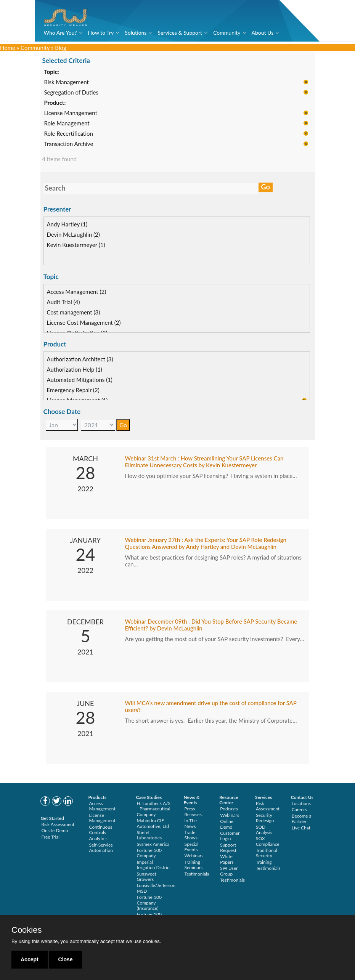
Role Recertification (69, 134)
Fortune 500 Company (149, 853)
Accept (30, 959)
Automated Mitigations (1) (80, 380)
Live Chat (301, 828)
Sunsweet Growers (147, 877)
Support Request (228, 848)
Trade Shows (191, 835)
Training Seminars (194, 865)
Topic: (52, 72)
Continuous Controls (101, 830)
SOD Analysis (264, 830)
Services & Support (180, 33)
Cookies (27, 930)
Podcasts (229, 809)
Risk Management (67, 82)
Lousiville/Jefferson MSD (156, 888)
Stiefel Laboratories (149, 835)
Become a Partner (302, 819)
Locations (301, 803)
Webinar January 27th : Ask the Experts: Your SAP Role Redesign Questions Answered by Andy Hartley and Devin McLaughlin (206, 543)
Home (8, 48)
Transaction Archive (69, 144)
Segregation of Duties (71, 93)
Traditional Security (266, 853)
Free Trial (51, 837)
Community (227, 33)
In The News (191, 823)
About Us (263, 33)
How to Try (101, 33)
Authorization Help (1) (75, 369)
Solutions (136, 33)
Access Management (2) (77, 292)
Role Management (67, 124)
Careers (299, 809)
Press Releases (193, 811)
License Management (71, 113)
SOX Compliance (268, 841)
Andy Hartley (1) (67, 224)
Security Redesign (265, 818)
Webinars (194, 856)
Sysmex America (153, 844)
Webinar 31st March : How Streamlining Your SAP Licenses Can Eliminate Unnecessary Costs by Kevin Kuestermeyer (204, 462)
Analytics (98, 838)
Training (264, 862)
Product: (55, 103)
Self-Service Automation (101, 848)
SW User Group (229, 871)
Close (66, 959)
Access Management (102, 806)
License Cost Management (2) (84, 322)
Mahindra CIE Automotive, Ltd (153, 823)
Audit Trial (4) (63, 302)
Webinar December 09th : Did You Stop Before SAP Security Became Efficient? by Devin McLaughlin (211, 625)
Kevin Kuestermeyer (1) (76, 245)
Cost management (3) (74, 312)
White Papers (227, 859)
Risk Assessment (58, 824)
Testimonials (197, 874)
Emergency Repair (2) (73, 390)
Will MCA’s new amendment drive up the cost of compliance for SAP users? (211, 706)
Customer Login (230, 836)
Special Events (192, 847)
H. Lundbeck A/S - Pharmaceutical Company (154, 809)
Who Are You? (60, 33)
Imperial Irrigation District (154, 865)
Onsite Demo (55, 830)
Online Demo (227, 824)
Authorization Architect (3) (80, 359)
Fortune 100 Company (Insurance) (149, 903)
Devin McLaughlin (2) (73, 234)
